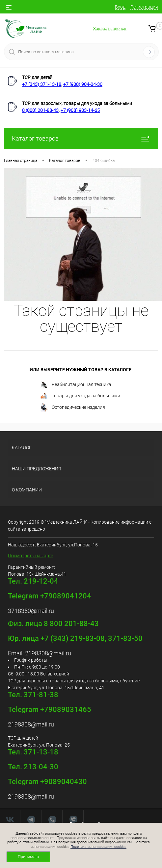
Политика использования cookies (98, 847)
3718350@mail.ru (31, 611)
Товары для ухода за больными (80, 396)
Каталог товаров (81, 138)
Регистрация (144, 7)
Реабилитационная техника (76, 385)
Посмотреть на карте (30, 556)
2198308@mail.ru (48, 653)
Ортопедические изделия (72, 408)
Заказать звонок (110, 28)
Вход (120, 7)
